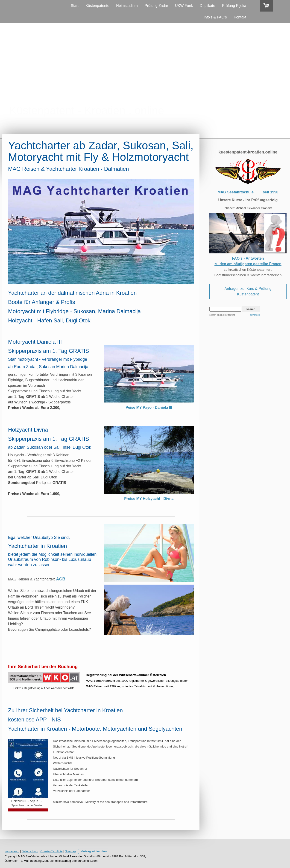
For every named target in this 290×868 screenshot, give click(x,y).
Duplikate (207, 6)
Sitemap (70, 851)
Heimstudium (127, 6)
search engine (217, 315)
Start (75, 6)
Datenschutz (30, 851)
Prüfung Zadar (156, 6)
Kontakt (240, 17)
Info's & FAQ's (215, 17)
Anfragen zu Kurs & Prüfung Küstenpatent (248, 291)
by (230, 315)
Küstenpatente (97, 6)
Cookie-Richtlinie (51, 851)
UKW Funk (184, 6)
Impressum (12, 851)
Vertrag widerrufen (94, 851)
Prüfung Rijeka (234, 6)
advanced (255, 315)
